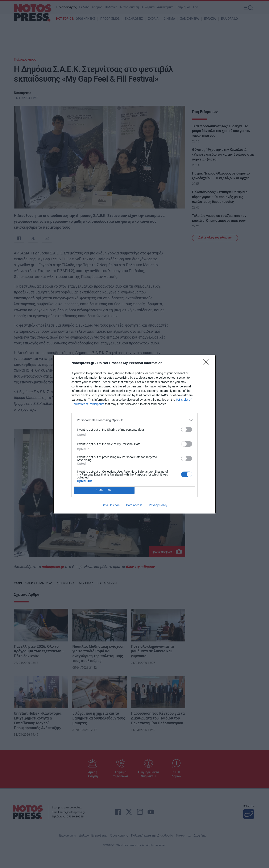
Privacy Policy (158, 505)
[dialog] (134, 434)
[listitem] (134, 420)
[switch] (187, 429)
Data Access (134, 505)
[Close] (207, 363)
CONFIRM (104, 490)
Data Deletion (111, 505)
